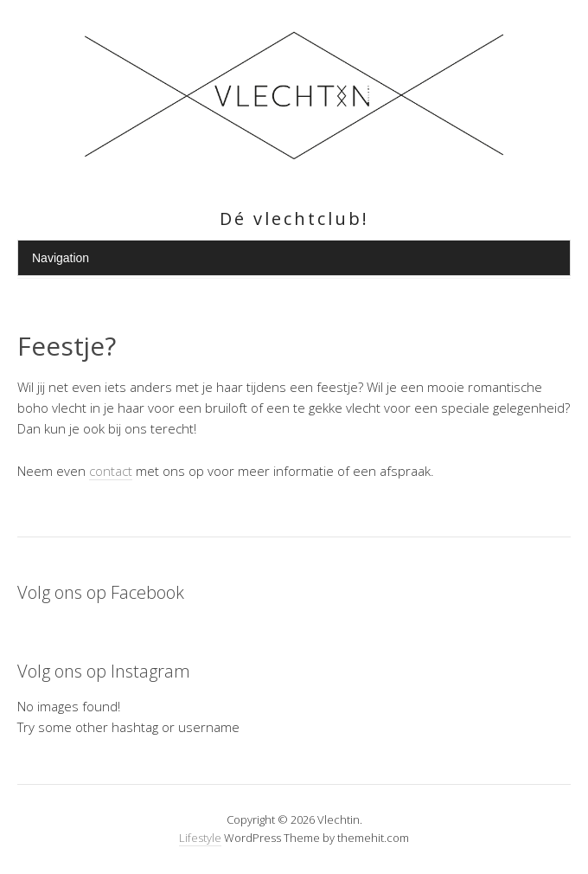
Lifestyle (200, 838)
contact (111, 471)
